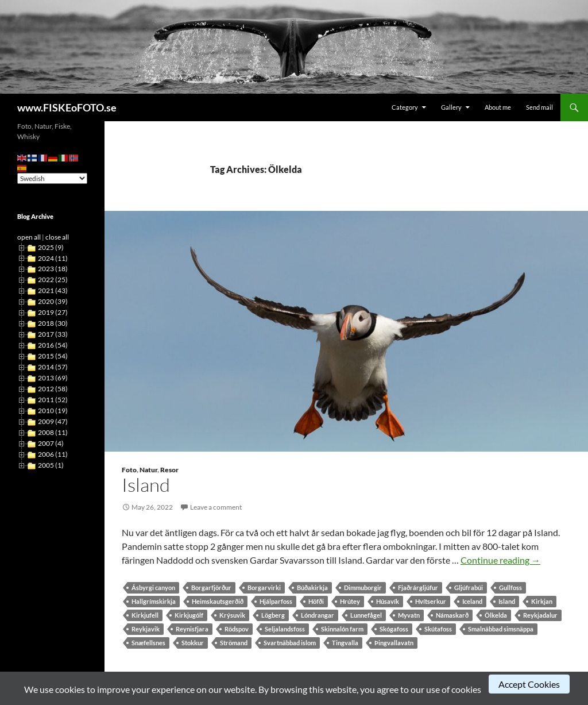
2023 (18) (53, 269)
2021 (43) (53, 290)
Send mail (539, 107)
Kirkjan (542, 601)
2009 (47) (53, 421)
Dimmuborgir (363, 587)
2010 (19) (53, 411)
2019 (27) (53, 312)
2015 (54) (53, 356)
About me (498, 107)
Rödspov (237, 629)
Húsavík (388, 601)
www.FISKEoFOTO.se (67, 107)
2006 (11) (53, 454)
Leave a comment (216, 507)
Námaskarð (452, 615)
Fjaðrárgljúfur (418, 587)
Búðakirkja (312, 587)
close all (57, 237)
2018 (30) (53, 323)
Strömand (234, 643)
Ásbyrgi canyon (153, 587)
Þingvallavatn (394, 643)
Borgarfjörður (211, 587)
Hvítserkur (431, 601)
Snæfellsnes (148, 643)
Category (405, 107)
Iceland (472, 601)
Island (146, 485)
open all (29, 237)
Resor (169, 470)
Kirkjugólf (189, 615)
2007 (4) (51, 443)
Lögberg (273, 615)
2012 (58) (53, 389)
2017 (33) (53, 334)
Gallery (451, 107)
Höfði (316, 601)
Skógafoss (394, 629)
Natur (148, 470)
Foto (129, 470)
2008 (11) (53, 432)
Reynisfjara (192, 629)
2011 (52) (53, 400)
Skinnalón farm (342, 629)
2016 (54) (53, 345)
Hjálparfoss (276, 601)
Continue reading (500, 560)
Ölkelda (496, 615)
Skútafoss (438, 629)
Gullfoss (510, 587)
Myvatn (409, 615)
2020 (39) (53, 301)
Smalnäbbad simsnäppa (501, 629)
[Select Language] (52, 178)
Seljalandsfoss (285, 629)
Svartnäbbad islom (290, 643)
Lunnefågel (366, 615)
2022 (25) (53, 280)
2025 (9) (51, 247)
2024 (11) (53, 258)
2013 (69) (53, 378)
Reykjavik (146, 629)
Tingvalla (345, 643)
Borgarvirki (264, 587)
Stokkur (193, 643)
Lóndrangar (318, 615)
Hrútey (350, 601)
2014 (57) (53, 367)
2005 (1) (51, 465)
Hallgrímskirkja (154, 601)
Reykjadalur (540, 615)
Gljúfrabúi (469, 587)
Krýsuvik (232, 615)
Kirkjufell (145, 615)
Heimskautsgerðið (218, 601)
